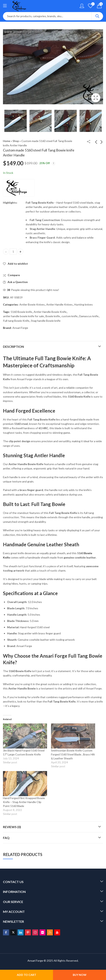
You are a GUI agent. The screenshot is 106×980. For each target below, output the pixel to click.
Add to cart (26, 975)
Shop (16, 141)
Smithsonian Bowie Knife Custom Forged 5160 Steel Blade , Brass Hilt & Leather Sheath (73, 754)
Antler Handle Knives (59, 304)
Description (13, 347)
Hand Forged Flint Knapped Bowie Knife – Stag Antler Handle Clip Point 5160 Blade (24, 802)
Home (7, 141)
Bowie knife (53, 316)
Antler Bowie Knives (32, 304)
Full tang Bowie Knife (16, 321)
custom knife (70, 316)
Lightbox (96, 98)
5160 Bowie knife (21, 312)
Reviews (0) (12, 827)
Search (97, 16)
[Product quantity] (13, 252)
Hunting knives (83, 304)
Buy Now (80, 975)
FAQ (6, 838)
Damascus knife (89, 316)
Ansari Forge (20, 328)
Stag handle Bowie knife (46, 321)
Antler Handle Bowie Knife (50, 312)
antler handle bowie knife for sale (24, 316)
